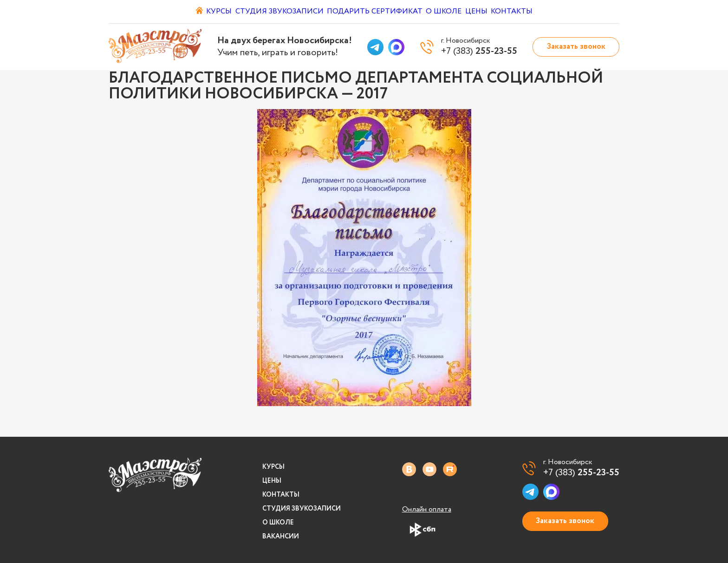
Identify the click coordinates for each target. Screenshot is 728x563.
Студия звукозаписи (277, 12)
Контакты (533, 12)
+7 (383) (581, 473)
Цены (489, 12)
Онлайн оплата (427, 510)
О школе (448, 12)
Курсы (211, 12)
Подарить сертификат (374, 12)
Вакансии (281, 537)
